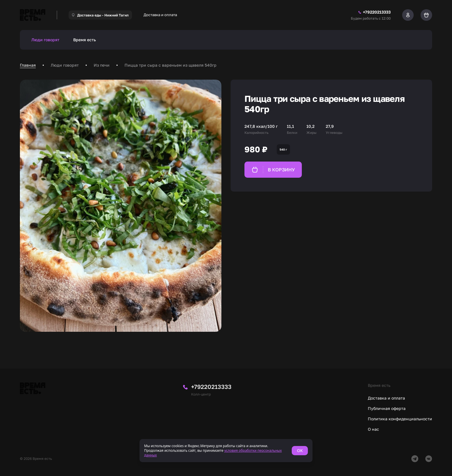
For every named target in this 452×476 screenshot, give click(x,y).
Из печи (102, 65)
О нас (373, 429)
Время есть (85, 40)
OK (300, 450)
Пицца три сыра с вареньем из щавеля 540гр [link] (171, 65)
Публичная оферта (387, 408)
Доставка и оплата (160, 15)
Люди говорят (45, 40)
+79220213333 (211, 387)
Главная (28, 65)
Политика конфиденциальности (400, 419)
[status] (226, 451)
